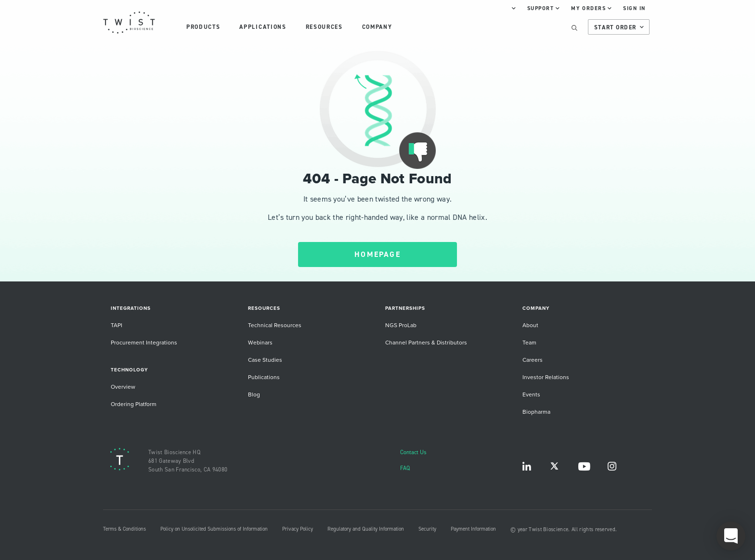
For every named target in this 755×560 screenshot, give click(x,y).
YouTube (584, 468)
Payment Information (473, 529)
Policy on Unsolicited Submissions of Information (214, 529)
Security (427, 529)
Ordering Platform (134, 404)
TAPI (117, 325)
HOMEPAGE (377, 254)
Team (529, 342)
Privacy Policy (298, 529)
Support (544, 8)
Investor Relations (546, 377)
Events (531, 394)
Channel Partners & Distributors (426, 342)
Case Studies (265, 360)
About (530, 325)
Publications (264, 377)
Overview (123, 387)
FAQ (405, 468)
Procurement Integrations (144, 342)
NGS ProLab (401, 325)
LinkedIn (527, 468)
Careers (533, 360)
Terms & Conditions (124, 529)
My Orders (591, 8)
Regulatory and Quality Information (366, 529)
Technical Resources (275, 325)
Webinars (260, 342)
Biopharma (536, 412)
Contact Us (413, 452)
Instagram (612, 468)
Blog (254, 394)
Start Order (619, 27)
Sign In (634, 8)
